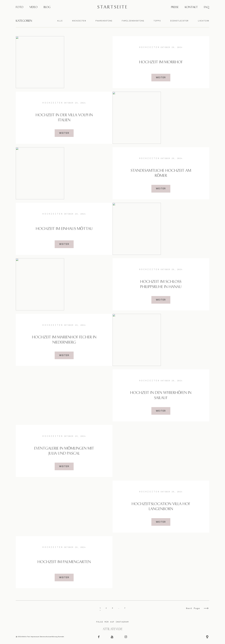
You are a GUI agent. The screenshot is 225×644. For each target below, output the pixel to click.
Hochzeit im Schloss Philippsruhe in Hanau (161, 284)
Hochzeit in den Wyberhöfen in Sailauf (161, 395)
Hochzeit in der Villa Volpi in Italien (64, 118)
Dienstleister (180, 21)
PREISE (175, 7)
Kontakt (61, 637)
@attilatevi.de (113, 629)
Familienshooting (133, 21)
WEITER (161, 78)
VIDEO (33, 7)
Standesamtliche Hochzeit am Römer (161, 173)
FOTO (20, 7)
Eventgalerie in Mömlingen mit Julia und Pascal (64, 451)
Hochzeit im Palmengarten (64, 562)
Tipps (157, 21)
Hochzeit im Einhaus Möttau (64, 229)
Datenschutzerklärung (49, 637)
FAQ (207, 7)
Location (204, 21)
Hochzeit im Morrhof (161, 62)
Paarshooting (104, 21)
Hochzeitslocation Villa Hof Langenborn (161, 507)
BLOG (47, 7)
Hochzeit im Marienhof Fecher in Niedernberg (64, 340)
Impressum (35, 637)
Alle (60, 21)
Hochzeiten (79, 21)
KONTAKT (191, 7)
